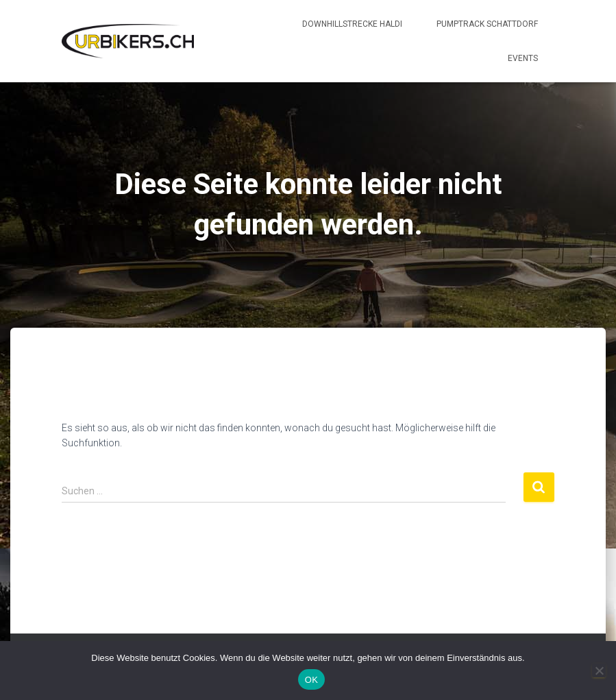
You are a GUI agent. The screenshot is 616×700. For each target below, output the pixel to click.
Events (523, 58)
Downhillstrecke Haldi (352, 24)
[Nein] (599, 671)
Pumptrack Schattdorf (487, 24)
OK (311, 680)
